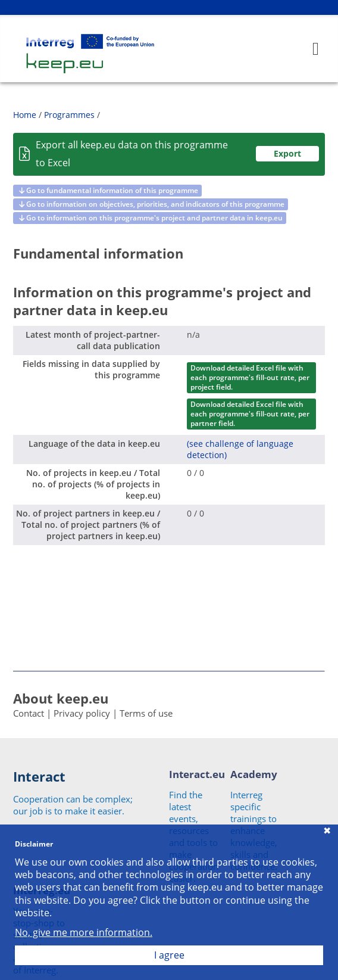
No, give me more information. (84, 933)
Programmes (69, 115)
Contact (29, 713)
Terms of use (146, 713)
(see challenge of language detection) (240, 449)
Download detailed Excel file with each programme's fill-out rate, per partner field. (250, 414)
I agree (169, 955)
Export (287, 153)
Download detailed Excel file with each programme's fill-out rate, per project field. (250, 377)
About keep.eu (61, 698)
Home (25, 115)
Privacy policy (82, 713)
